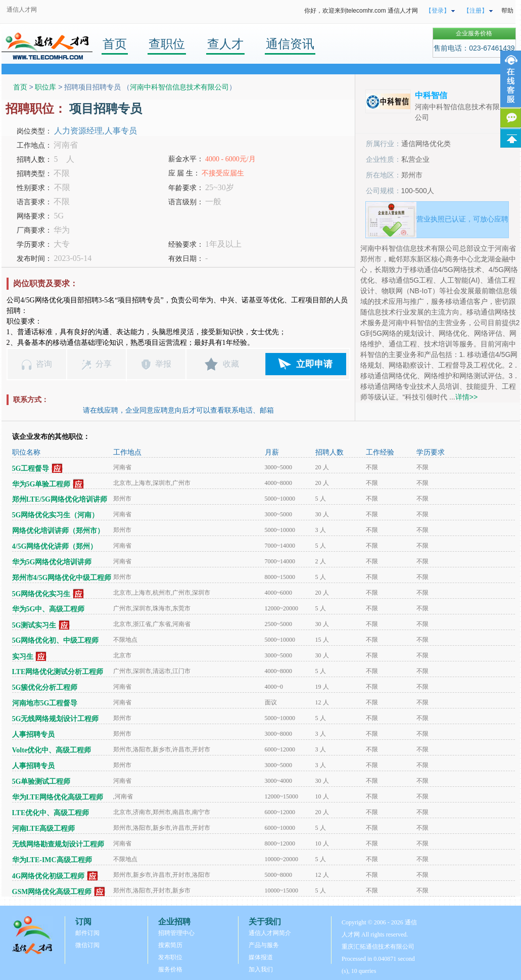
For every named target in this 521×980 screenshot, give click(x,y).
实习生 (23, 657)
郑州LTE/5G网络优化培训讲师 (60, 499)
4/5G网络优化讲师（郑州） (55, 546)
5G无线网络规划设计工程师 (56, 719)
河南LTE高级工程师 (44, 829)
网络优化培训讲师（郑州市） (58, 531)
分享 (104, 364)
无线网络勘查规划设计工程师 (58, 844)
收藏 (231, 364)
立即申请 (314, 364)
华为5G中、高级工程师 (49, 609)
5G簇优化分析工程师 (45, 687)
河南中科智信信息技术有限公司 (179, 87)
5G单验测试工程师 (41, 782)
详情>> (466, 397)
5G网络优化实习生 (41, 594)
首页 (115, 44)
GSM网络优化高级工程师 (52, 892)
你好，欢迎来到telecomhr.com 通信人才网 (361, 11)
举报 (163, 364)
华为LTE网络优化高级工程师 (58, 797)
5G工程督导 (31, 469)
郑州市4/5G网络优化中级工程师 (62, 578)
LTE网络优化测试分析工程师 (58, 672)
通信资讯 (290, 44)
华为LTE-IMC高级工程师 (52, 860)
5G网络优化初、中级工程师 (56, 640)
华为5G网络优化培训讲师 (52, 562)
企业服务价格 (474, 33)
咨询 (44, 364)
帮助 (507, 11)
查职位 (167, 44)
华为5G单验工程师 (41, 484)
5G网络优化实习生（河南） (56, 515)
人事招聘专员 (33, 734)
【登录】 (438, 11)
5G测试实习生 (34, 625)
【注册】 (476, 11)
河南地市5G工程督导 (45, 703)
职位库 (45, 87)
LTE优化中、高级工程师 (51, 813)
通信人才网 (22, 10)
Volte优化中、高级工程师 (52, 750)
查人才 (225, 44)
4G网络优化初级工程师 (49, 876)
